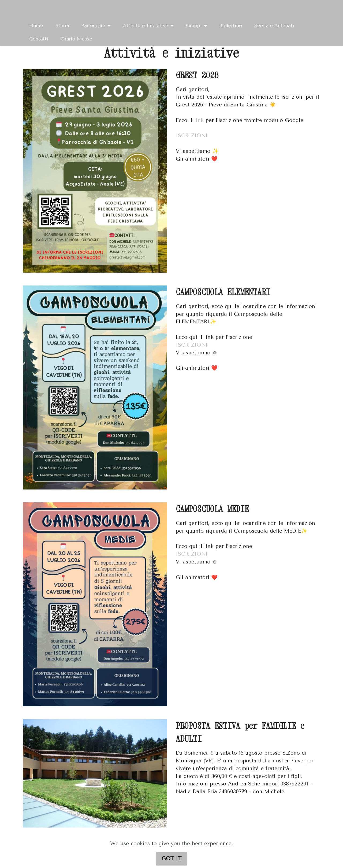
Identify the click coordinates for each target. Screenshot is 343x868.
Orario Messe (77, 39)
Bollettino (231, 25)
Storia (62, 25)
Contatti (39, 39)
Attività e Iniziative (146, 25)
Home (36, 25)
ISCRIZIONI (193, 136)
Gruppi (194, 25)
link (199, 120)
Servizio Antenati (274, 25)
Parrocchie (93, 25)
